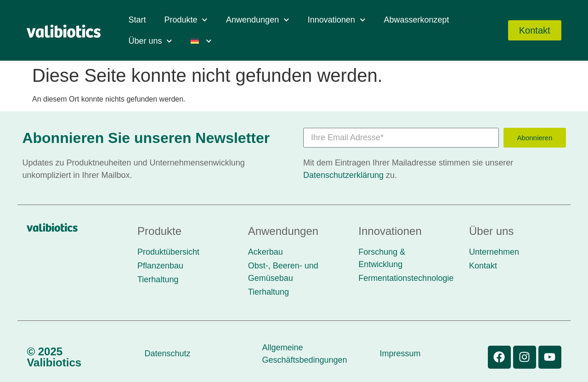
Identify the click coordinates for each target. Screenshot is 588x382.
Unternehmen (494, 252)
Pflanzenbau (160, 266)
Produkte (186, 20)
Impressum (400, 353)
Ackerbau (266, 252)
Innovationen (337, 20)
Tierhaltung (158, 279)
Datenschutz (167, 353)
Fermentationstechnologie (406, 278)
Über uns (150, 41)
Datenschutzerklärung (343, 175)
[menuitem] (201, 41)
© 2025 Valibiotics (54, 357)
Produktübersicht (168, 252)
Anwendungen (258, 20)
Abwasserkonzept (416, 20)
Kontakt (483, 266)
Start (137, 20)
